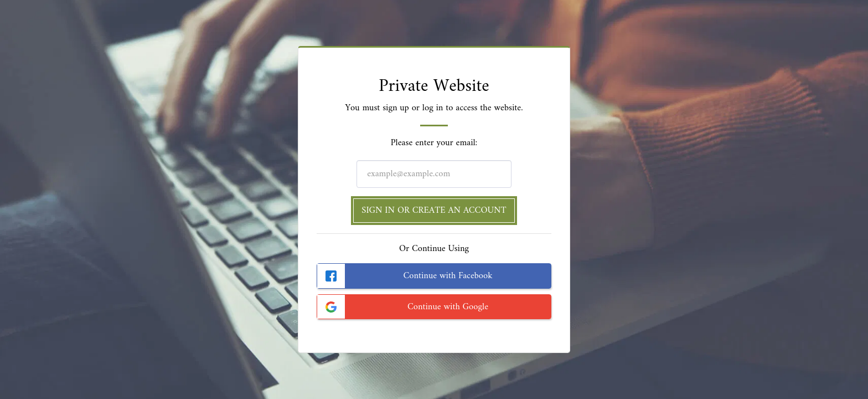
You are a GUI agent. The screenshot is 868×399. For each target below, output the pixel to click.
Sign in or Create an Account (434, 210)
